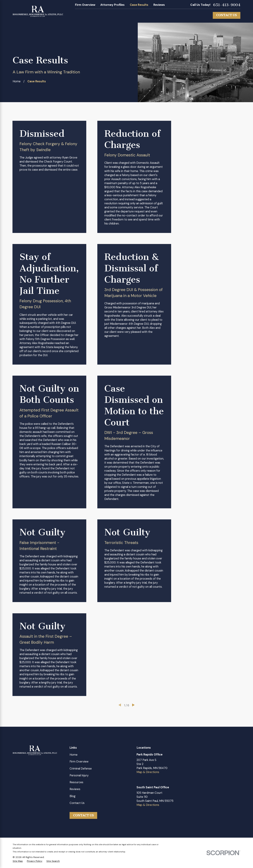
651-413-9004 (227, 5)
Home (74, 755)
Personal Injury (79, 775)
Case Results (139, 5)
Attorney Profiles (112, 5)
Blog (72, 796)
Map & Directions (148, 772)
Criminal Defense (81, 769)
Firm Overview (85, 5)
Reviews (159, 5)
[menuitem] (18, 861)
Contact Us (226, 15)
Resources (76, 782)
